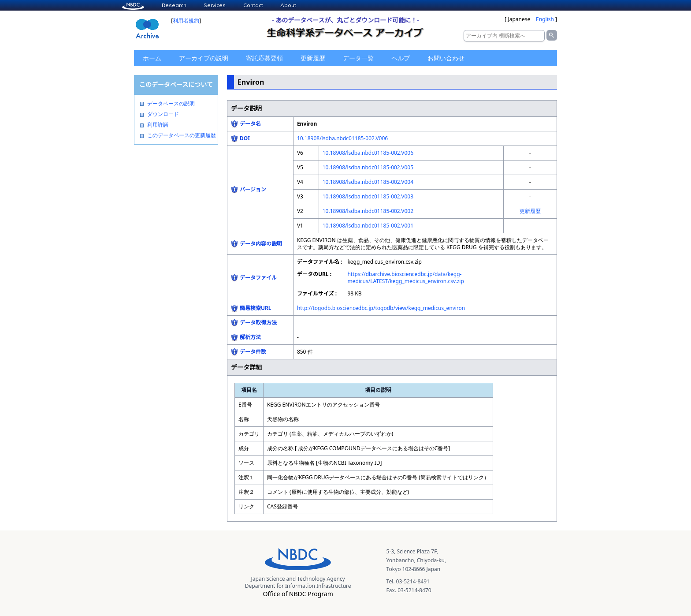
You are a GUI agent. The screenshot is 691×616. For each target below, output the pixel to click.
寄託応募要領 (264, 58)
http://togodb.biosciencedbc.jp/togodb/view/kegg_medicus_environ (381, 308)
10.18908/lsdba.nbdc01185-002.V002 (368, 211)
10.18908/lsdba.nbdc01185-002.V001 (368, 226)
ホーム (152, 58)
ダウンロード (163, 114)
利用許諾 (158, 125)
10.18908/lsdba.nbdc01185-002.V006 (342, 138)
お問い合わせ (446, 58)
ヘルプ (401, 58)
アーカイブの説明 (204, 58)
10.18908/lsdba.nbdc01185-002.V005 (368, 167)
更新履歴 (313, 58)
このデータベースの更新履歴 (182, 135)
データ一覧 (358, 58)
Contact (253, 5)
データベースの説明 (171, 104)
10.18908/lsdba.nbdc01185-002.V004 (368, 182)
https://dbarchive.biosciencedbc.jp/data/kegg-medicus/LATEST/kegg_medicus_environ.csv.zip (405, 278)
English (545, 19)
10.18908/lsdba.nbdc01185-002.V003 (368, 196)
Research (174, 5)
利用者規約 (186, 21)
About (288, 5)
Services (215, 5)
